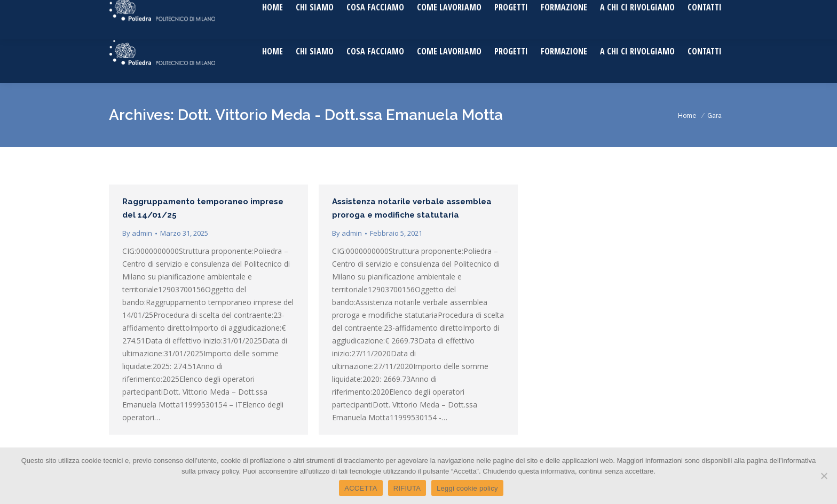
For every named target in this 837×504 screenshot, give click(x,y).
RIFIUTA (407, 488)
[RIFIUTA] (824, 476)
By (137, 233)
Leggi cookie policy (467, 488)
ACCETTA (361, 488)
